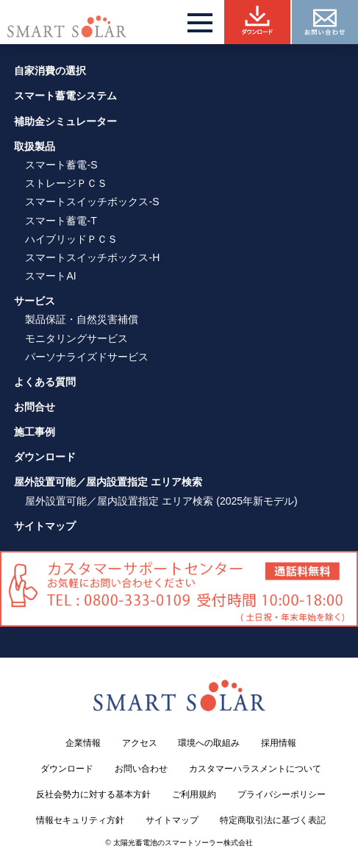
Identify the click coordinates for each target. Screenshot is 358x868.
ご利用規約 (194, 794)
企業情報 (83, 743)
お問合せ (35, 407)
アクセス (140, 743)
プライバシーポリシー (282, 794)
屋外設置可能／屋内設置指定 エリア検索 (108, 482)
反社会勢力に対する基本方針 (93, 794)
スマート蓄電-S (61, 165)
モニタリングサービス (76, 338)
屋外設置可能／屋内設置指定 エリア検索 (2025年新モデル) (161, 501)
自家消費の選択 (50, 71)
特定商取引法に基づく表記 (273, 820)
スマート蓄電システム (65, 96)
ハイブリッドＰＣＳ (71, 239)
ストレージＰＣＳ (66, 183)
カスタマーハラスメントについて (255, 769)
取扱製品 (35, 146)
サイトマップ (45, 526)
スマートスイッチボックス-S (92, 202)
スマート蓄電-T (61, 221)
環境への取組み (209, 743)
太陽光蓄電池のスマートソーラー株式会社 (183, 843)
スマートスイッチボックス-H (92, 257)
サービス (35, 301)
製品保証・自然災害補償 (82, 319)
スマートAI (50, 276)
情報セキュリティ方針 (80, 820)
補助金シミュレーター (65, 121)
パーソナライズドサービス (87, 357)
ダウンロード (45, 457)
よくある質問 (45, 382)
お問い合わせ (141, 769)
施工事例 (35, 432)
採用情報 (279, 743)
